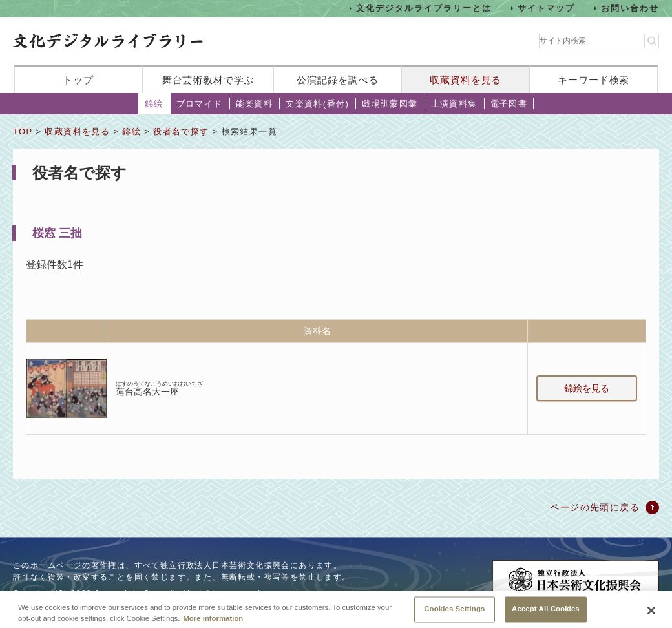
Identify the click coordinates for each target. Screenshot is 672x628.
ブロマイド (200, 104)
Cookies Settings (454, 614)
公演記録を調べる (338, 80)
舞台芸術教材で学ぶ (208, 80)
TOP (23, 131)
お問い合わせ (630, 8)
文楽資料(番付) (317, 104)
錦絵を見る (587, 388)
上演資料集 (454, 104)
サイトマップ (547, 8)
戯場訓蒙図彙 (390, 104)
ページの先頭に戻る (595, 507)
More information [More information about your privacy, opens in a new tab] (213, 623)
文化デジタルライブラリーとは (424, 8)
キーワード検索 (593, 80)
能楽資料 (255, 104)
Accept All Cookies (546, 614)
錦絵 (154, 104)
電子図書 (509, 104)
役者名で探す (181, 131)
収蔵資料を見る (466, 80)
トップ (78, 80)
